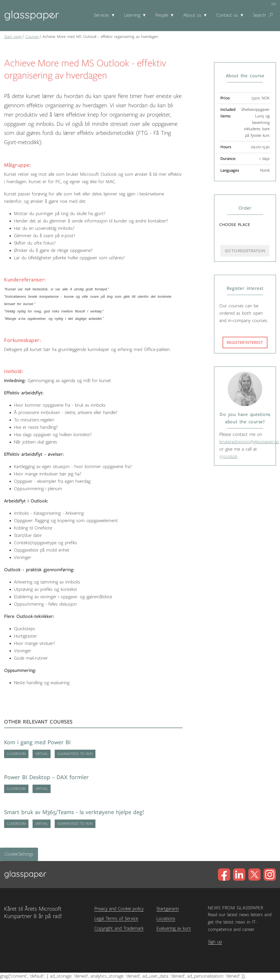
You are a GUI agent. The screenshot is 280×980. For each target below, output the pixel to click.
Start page (13, 37)
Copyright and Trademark (119, 928)
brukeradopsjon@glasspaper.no (249, 442)
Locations (166, 919)
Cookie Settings (19, 854)
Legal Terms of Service (116, 919)
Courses (32, 37)
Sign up (215, 942)
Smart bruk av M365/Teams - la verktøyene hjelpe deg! (74, 812)
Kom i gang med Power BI (37, 742)
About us (192, 15)
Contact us (227, 15)
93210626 (228, 457)
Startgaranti (168, 909)
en (274, 4)
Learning (132, 15)
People (162, 15)
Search (259, 15)
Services (101, 15)
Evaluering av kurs (174, 928)
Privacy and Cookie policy (119, 909)
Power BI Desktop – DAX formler (46, 777)
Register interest (245, 342)
